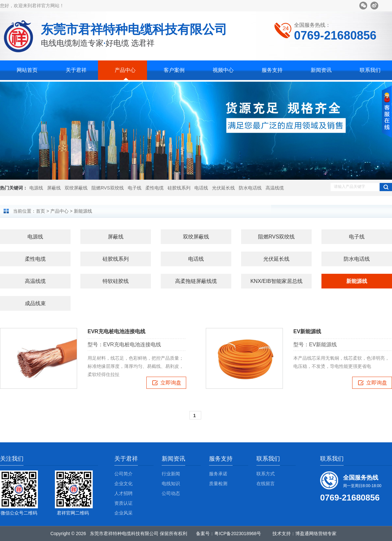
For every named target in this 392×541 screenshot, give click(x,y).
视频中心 (223, 70)
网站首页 (27, 70)
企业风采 (123, 513)
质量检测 (218, 484)
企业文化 (123, 484)
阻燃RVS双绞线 (108, 188)
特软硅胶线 (116, 281)
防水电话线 (250, 188)
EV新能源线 (307, 331)
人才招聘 (123, 493)
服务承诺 (218, 474)
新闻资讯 (321, 70)
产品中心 (125, 70)
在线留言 (266, 484)
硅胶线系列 (179, 188)
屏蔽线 (54, 188)
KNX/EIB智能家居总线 (276, 281)
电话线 (201, 188)
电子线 (135, 188)
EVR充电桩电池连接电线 (116, 331)
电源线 (36, 188)
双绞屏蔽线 (76, 188)
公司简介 (123, 474)
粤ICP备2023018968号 (238, 533)
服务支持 (272, 70)
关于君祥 (76, 70)
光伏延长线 (223, 188)
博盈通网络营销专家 (316, 533)
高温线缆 (275, 188)
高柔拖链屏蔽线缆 (196, 281)
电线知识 (171, 484)
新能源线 (83, 211)
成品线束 (35, 303)
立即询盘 (164, 383)
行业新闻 (171, 474)
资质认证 (123, 503)
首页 (41, 211)
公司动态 (171, 493)
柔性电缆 (155, 188)
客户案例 (174, 70)
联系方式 (266, 474)
